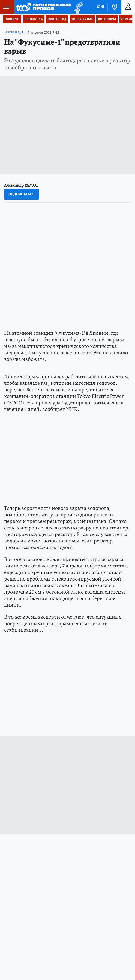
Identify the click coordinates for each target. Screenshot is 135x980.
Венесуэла (34, 19)
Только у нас (82, 19)
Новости (12, 19)
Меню (5, 7)
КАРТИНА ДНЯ (14, 32)
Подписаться (22, 194)
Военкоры (107, 19)
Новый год (57, 19)
